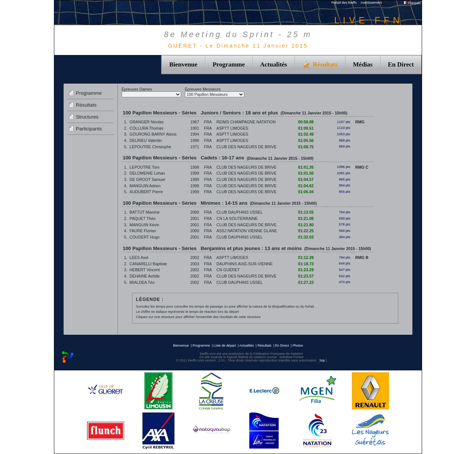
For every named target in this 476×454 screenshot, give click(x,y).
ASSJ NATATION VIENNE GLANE (247, 231)
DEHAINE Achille (144, 276)
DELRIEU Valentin (146, 140)
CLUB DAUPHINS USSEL (239, 212)
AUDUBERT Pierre (146, 192)
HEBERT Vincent (144, 270)
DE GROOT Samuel (147, 179)
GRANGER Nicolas (147, 122)
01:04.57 (306, 179)
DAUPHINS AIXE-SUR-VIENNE (245, 264)
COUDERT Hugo (144, 237)
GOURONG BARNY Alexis (153, 134)
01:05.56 (306, 140)
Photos (298, 346)
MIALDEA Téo (142, 282)
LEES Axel (139, 257)
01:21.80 (306, 225)
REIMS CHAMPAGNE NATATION (246, 122)
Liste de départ (225, 346)
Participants (89, 129)
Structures (87, 117)
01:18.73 (306, 264)
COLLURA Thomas (146, 128)
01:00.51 (306, 128)
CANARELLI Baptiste (148, 264)
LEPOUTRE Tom (144, 167)
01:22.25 (306, 231)
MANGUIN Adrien (145, 186)
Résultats (86, 105)
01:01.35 (306, 167)
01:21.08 (306, 218)
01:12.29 (306, 257)
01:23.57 (306, 276)
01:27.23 (306, 282)
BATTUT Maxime (144, 212)
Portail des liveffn (344, 3)
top (323, 360)
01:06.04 (306, 192)
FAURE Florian (143, 231)
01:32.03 (306, 237)
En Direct (401, 64)
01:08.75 (306, 147)
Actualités (274, 64)
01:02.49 (306, 134)
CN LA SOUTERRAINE (237, 218)
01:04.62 (306, 186)
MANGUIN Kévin (144, 225)
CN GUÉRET (228, 270)
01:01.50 (306, 173)
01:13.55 (306, 212)
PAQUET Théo (142, 218)
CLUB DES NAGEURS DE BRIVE (247, 147)
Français (412, 3)
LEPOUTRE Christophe (150, 147)
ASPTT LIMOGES (232, 128)
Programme (229, 64)
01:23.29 (306, 270)
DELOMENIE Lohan (147, 173)
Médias (363, 64)
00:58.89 (306, 122)
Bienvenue (183, 64)
